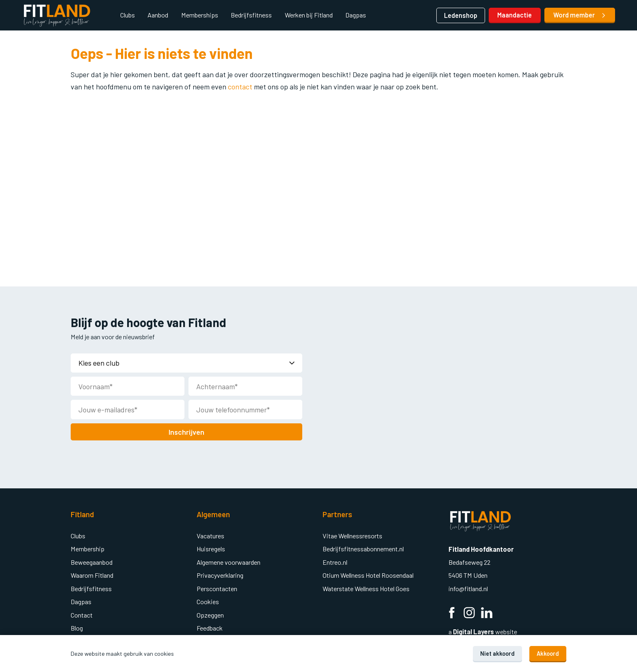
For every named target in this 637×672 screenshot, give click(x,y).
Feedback (210, 627)
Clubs (128, 15)
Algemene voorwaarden (229, 561)
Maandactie (515, 15)
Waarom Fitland (92, 574)
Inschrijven (186, 431)
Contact (82, 614)
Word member (580, 15)
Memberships (200, 15)
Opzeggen (210, 614)
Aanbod (158, 15)
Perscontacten (217, 588)
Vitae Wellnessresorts (352, 535)
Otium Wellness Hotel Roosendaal (368, 574)
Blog (77, 627)
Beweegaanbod (92, 561)
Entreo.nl (335, 561)
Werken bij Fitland (309, 15)
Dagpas (356, 15)
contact (241, 87)
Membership (88, 548)
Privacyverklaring (220, 574)
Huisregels (211, 548)
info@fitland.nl (469, 588)
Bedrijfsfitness (251, 15)
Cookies (208, 601)
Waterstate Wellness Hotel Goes (366, 588)
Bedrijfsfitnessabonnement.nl (363, 548)
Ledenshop (461, 15)
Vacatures (210, 535)
